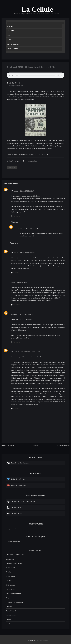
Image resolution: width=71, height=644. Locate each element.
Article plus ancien (63, 445)
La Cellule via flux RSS (16, 507)
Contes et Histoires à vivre (15, 602)
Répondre (16, 216)
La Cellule (37, 9)
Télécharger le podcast (15, 86)
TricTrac (9, 572)
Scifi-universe (10, 576)
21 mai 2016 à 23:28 (27, 253)
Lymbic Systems (11, 624)
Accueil (36, 445)
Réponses (14, 222)
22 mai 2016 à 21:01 (31, 228)
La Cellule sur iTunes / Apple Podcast (21, 501)
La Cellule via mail (15, 513)
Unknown (15, 191)
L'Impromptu (10, 559)
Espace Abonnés (12, 49)
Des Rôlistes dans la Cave (14, 563)
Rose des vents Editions (14, 594)
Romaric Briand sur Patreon (18, 463)
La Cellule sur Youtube (16, 485)
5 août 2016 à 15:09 (26, 314)
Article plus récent (8, 445)
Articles (10, 26)
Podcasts (10, 31)
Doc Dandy (15, 352)
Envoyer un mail (11, 529)
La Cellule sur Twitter (16, 479)
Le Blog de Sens (11, 615)
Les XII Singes (11, 589)
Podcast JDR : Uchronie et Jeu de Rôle (31, 67)
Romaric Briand (11, 611)
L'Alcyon (9, 620)
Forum (9, 40)
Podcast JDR (12, 167)
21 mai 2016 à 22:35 (27, 191)
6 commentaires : (31, 161)
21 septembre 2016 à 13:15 (31, 352)
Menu (9, 23)
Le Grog (9, 581)
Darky (46, 640)
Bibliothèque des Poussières (15, 555)
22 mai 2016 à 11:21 (24, 282)
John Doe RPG (11, 568)
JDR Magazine (11, 585)
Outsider (9, 607)
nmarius (14, 314)
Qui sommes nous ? (13, 44)
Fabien (19, 228)
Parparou (9, 598)
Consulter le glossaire (13, 541)
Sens (8, 35)
